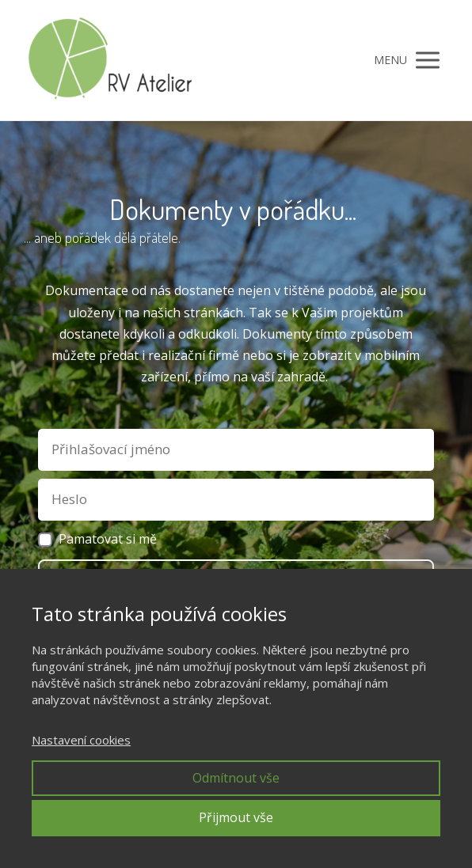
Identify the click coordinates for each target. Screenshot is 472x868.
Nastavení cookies (81, 740)
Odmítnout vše (236, 778)
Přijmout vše (236, 817)
